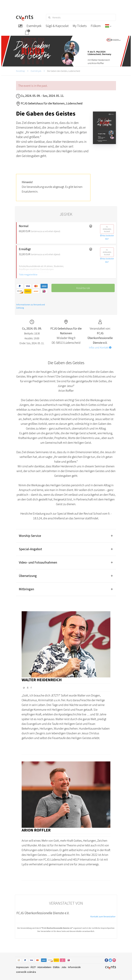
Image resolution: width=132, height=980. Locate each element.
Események (36, 71)
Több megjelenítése (28, 274)
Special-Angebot (30, 549)
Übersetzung (28, 576)
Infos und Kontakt (100, 347)
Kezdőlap (21, 71)
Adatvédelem (44, 967)
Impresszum (22, 967)
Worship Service (30, 536)
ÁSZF (33, 967)
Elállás (56, 967)
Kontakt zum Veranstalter (103, 916)
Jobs (64, 967)
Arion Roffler (36, 830)
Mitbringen (26, 589)
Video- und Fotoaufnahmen (38, 562)
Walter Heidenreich (42, 680)
